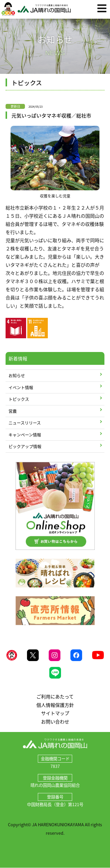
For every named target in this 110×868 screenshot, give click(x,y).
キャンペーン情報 (25, 435)
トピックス (19, 399)
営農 (13, 411)
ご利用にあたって (55, 696)
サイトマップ (55, 713)
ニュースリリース (25, 423)
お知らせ (17, 375)
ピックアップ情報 (25, 446)
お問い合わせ (55, 721)
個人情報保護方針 (55, 705)
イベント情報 (21, 387)
